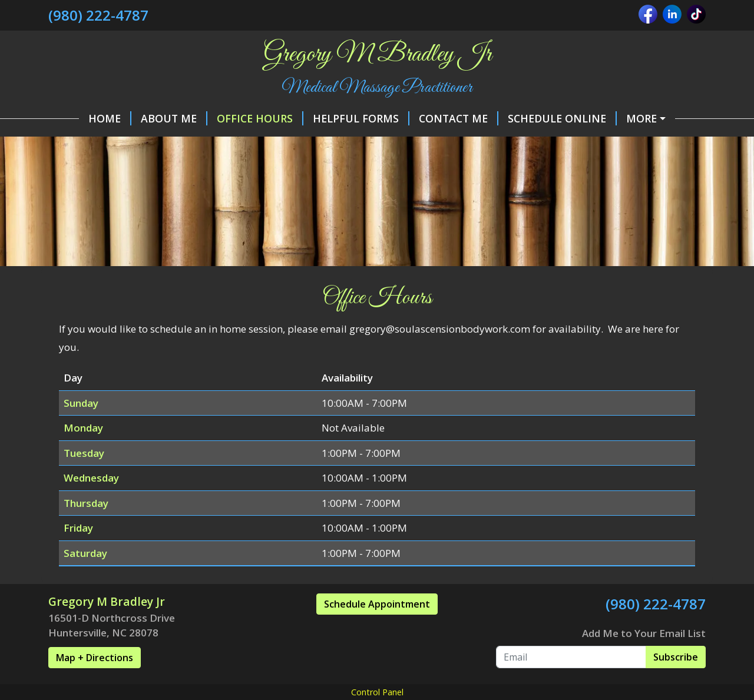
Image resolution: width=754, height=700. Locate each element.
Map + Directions (95, 682)
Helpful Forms (330, 118)
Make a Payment (648, 118)
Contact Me (428, 118)
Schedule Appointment (377, 629)
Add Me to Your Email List (644, 658)
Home (79, 118)
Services (360, 143)
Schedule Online (532, 118)
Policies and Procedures (135, 143)
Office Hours (229, 118)
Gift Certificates (274, 143)
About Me (143, 118)
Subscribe (676, 682)
